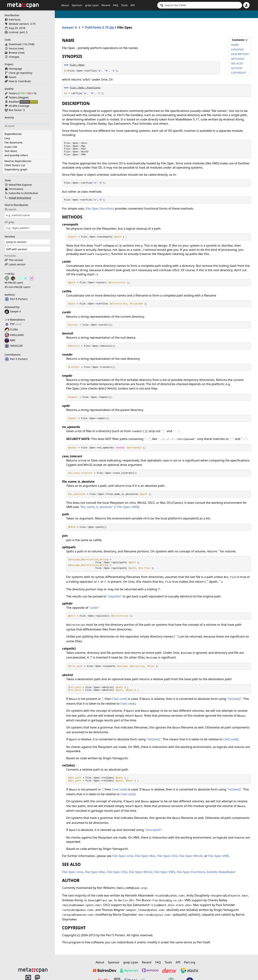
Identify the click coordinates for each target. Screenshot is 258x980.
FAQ (116, 5)
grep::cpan (92, 5)
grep (9, 222)
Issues (13, 77)
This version (16, 260)
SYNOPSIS (237, 49)
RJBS (10, 340)
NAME (235, 45)
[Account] (246, 5)
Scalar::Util (11, 147)
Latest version (17, 264)
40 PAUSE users (14, 283)
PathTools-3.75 (97, 27)
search (10, 209)
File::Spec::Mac (145, 856)
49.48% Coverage (19, 106)
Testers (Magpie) (19, 97)
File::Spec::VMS (219, 856)
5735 (22, 93)
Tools (124, 5)
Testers (13, 93)
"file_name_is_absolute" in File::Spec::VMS (109, 507)
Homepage (15, 69)
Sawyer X (13, 311)
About (65, 5)
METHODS (238, 59)
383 (29, 93)
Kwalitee (14, 102)
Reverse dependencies (18, 161)
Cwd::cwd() (120, 699)
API (133, 5)
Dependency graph (16, 169)
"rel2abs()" (234, 699)
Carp (7, 138)
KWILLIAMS (14, 335)
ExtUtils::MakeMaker (221, 872)
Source (13, 48)
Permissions (16, 189)
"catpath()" (114, 596)
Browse (13, 53)
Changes (14, 57)
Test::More (11, 151)
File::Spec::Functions (85, 88)
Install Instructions (20, 198)
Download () (22, 44)
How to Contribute (20, 81)
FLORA (11, 329)
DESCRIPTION (240, 54)
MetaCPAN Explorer (20, 185)
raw (21, 48)
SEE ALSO (237, 63)
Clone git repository (21, 73)
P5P (10, 324)
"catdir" (94, 608)
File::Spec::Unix (123, 856)
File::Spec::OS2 (167, 856)
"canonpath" (153, 830)
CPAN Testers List (15, 165)
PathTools (15, 20)
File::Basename (13, 142)
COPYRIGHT (239, 73)
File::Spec (77, 65)
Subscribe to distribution (24, 193)
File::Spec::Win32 (191, 856)
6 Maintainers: (15, 320)
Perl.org (190, 962)
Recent (106, 5)
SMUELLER (14, 346)
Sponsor (77, 5)
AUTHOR (237, 68)
